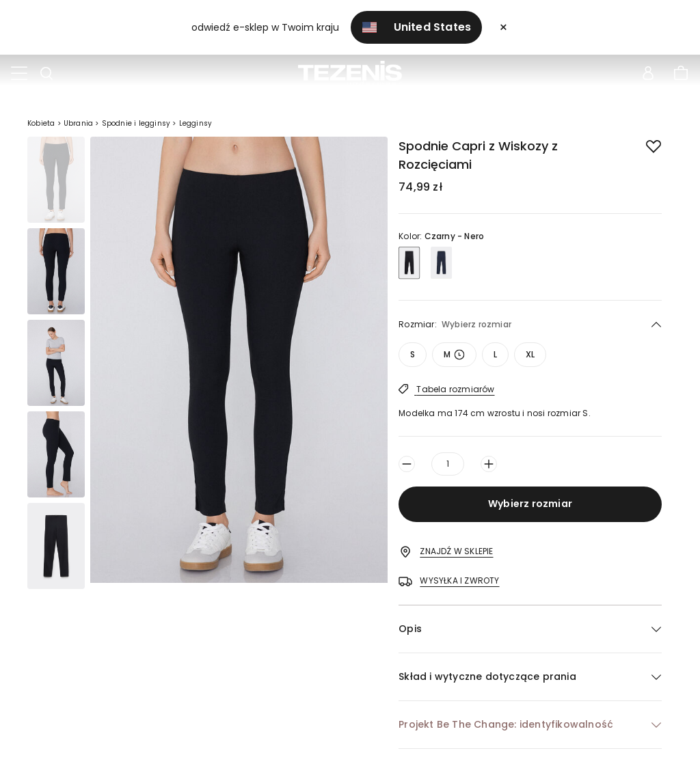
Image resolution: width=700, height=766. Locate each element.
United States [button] (417, 27)
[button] (530, 629)
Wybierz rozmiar (530, 504)
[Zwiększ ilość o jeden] (489, 464)
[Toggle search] (46, 74)
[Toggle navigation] (19, 74)
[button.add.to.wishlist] (643, 143)
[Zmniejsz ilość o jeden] (407, 464)
